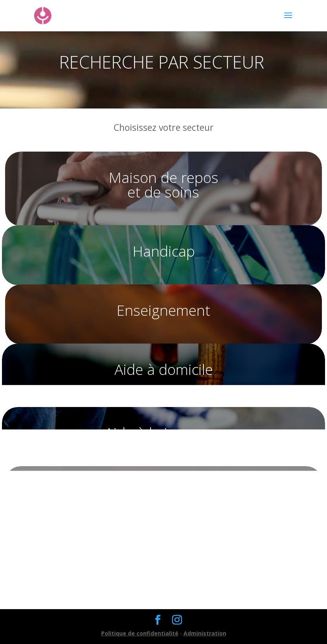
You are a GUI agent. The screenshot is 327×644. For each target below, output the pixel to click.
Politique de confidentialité (140, 633)
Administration (205, 633)
